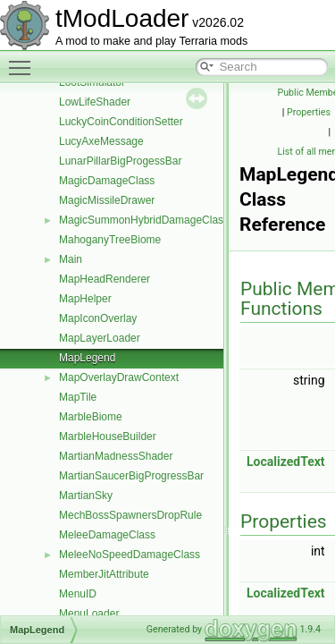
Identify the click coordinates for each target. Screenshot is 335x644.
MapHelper (85, 299)
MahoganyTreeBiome (110, 240)
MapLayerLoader (100, 338)
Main (71, 259)
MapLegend (87, 358)
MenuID (78, 594)
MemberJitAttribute (104, 574)
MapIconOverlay (98, 318)
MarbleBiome (91, 417)
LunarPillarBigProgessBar (120, 161)
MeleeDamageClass (107, 535)
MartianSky (86, 496)
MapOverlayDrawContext (119, 377)
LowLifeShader (95, 102)
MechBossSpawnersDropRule (130, 515)
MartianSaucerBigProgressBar (131, 476)
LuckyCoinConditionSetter (121, 122)
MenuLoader (89, 614)
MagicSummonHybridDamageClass (144, 220)
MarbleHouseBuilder (108, 436)
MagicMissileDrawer (107, 200)
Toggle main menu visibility (24, 60)
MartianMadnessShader (116, 456)
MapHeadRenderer (105, 279)
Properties (309, 112)
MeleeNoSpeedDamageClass (130, 555)
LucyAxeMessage (101, 141)
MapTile (78, 397)
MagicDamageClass (107, 181)
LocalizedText (286, 462)
